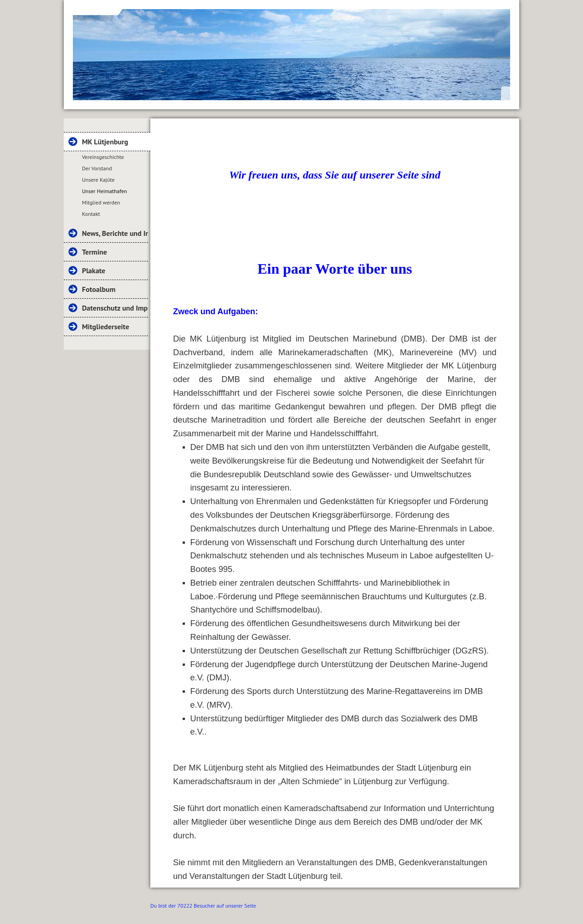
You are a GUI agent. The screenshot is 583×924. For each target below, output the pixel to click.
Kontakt (91, 214)
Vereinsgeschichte (103, 157)
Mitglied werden (101, 202)
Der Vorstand (97, 168)
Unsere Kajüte (98, 180)
